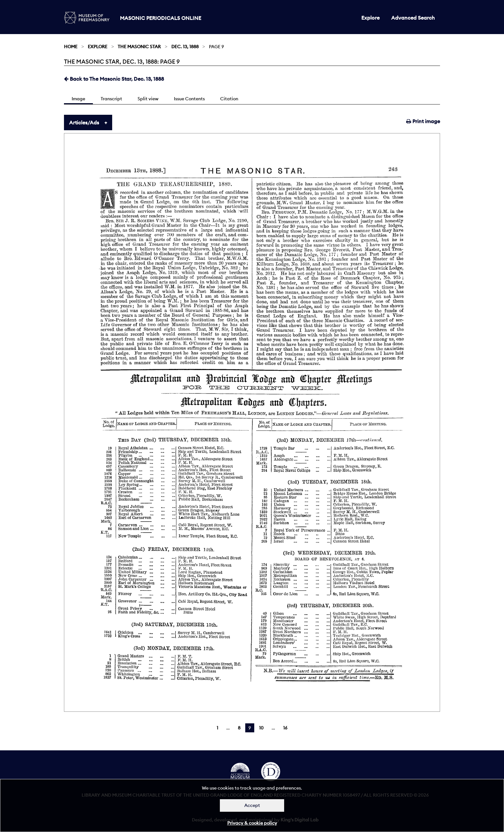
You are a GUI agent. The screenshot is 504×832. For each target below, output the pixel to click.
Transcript (111, 99)
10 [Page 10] (261, 728)
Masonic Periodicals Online (161, 18)
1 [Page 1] (217, 728)
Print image (423, 121)
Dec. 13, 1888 (185, 47)
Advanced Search (413, 18)
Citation (229, 99)
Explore (370, 18)
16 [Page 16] (285, 728)
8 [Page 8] (239, 728)
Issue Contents (189, 99)
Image (78, 99)
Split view (148, 99)
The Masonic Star (139, 47)
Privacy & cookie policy (252, 823)
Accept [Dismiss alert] (252, 805)
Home (71, 47)
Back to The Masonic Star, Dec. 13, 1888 (114, 79)
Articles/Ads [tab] (84, 122)
